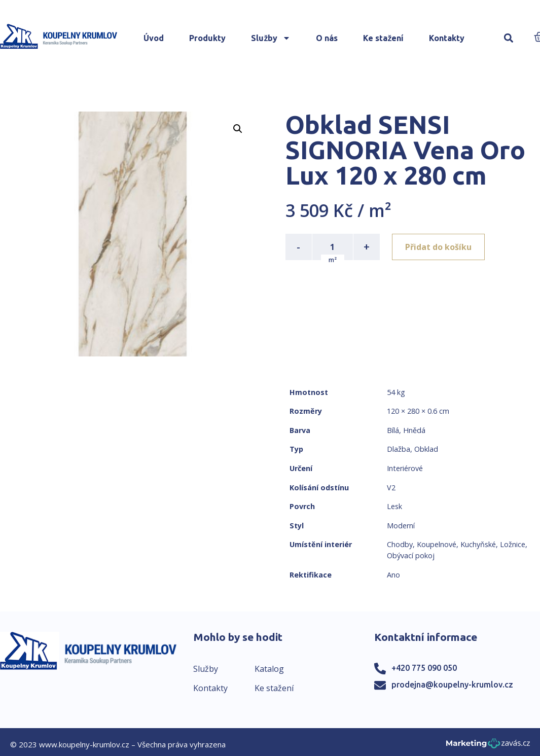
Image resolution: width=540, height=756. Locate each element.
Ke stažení (383, 38)
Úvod (154, 38)
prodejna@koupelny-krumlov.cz (452, 685)
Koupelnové (437, 544)
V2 (391, 488)
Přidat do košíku (438, 247)
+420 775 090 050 (424, 668)
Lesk (394, 506)
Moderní (401, 526)
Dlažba (399, 449)
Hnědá (414, 430)
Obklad (426, 449)
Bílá (393, 430)
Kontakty (447, 38)
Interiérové (405, 468)
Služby (271, 38)
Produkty (207, 38)
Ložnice (513, 544)
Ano (393, 575)
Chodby (400, 544)
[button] (508, 38)
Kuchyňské (478, 544)
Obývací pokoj (411, 555)
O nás (327, 38)
